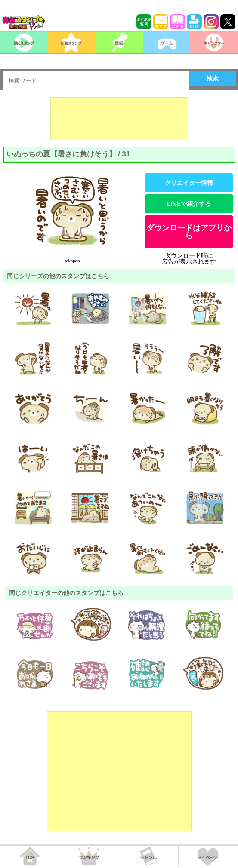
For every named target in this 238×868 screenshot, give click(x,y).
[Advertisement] (119, 119)
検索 (213, 78)
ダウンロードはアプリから (189, 232)
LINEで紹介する (189, 204)
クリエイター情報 (189, 183)
